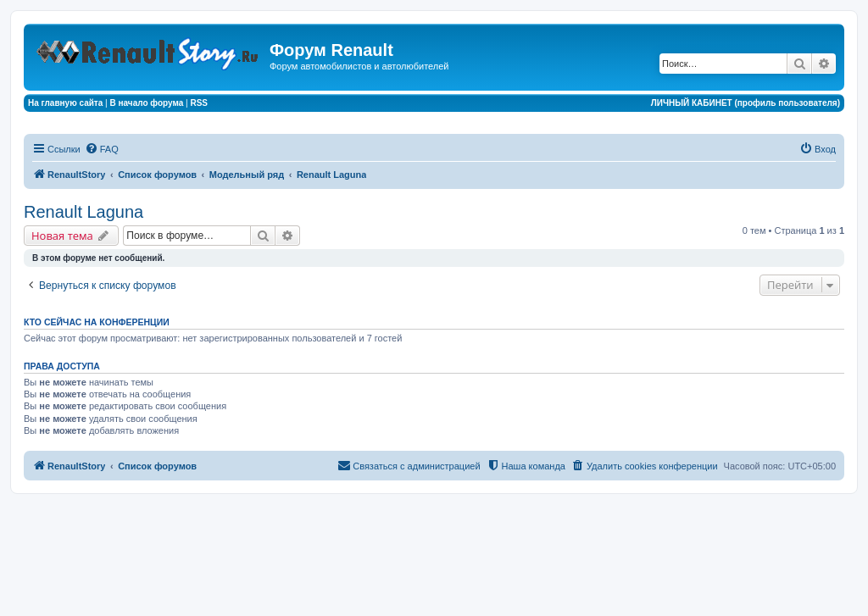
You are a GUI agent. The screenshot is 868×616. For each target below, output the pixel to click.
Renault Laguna (83, 212)
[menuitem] (102, 149)
